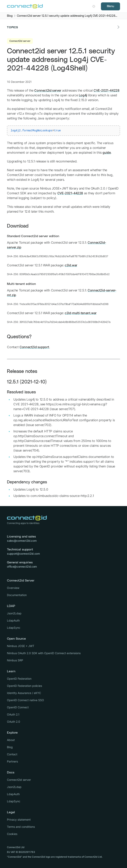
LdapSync (14, 628)
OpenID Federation (19, 679)
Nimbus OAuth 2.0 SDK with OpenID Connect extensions (44, 653)
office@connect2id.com (22, 566)
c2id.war (71, 265)
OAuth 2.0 (14, 722)
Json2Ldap (14, 613)
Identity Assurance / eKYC (24, 693)
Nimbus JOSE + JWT (21, 646)
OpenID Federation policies (24, 686)
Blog (10, 747)
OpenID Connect (18, 707)
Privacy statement (19, 820)
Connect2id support (34, 347)
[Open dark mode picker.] (94, 6)
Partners (12, 761)
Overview (13, 588)
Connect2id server (48, 90)
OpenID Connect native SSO (25, 700)
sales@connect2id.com (22, 541)
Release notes (22, 371)
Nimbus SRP (15, 660)
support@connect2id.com (23, 554)
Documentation (17, 595)
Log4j (83, 95)
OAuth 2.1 (13, 714)
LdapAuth (13, 620)
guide (107, 152)
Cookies (12, 834)
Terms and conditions (21, 827)
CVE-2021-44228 (106, 90)
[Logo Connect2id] (25, 6)
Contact (12, 754)
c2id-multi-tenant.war (81, 313)
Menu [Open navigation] (110, 6)
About (11, 740)
